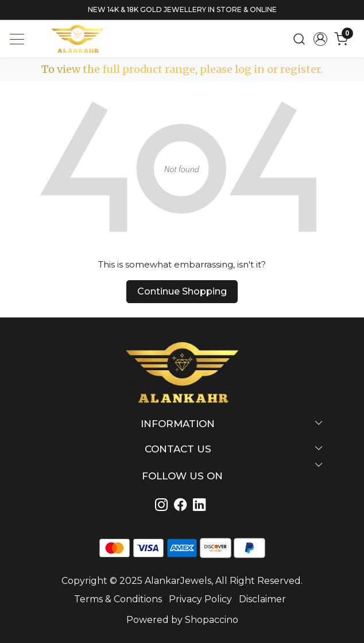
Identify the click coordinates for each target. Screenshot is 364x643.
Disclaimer (262, 599)
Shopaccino (212, 620)
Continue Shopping (182, 291)
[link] (299, 38)
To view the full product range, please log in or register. (182, 69)
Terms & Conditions (118, 599)
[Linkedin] (182, 506)
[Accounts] (320, 39)
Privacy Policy (200, 599)
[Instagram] (163, 506)
